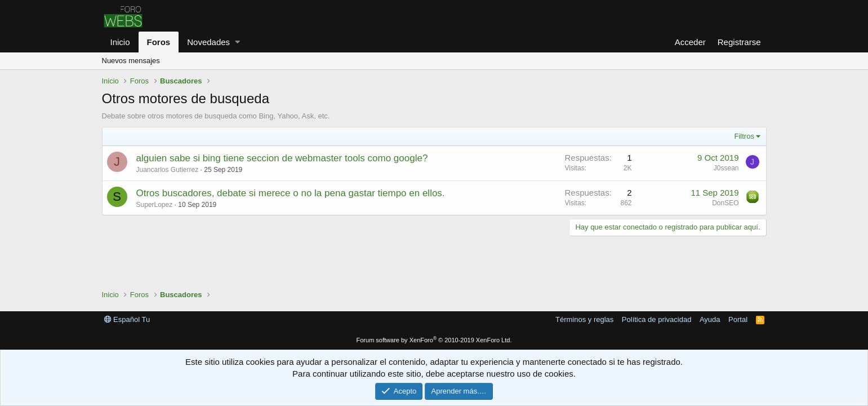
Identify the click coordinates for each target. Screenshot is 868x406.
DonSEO (725, 203)
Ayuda (710, 319)
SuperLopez (155, 205)
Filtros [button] (744, 136)
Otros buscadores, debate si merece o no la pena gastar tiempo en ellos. (291, 193)
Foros (159, 42)
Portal (738, 319)
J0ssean (726, 168)
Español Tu (127, 319)
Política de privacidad (657, 319)
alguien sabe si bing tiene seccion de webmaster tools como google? (282, 158)
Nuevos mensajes (131, 61)
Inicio (120, 42)
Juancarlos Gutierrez (168, 170)
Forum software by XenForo (434, 340)
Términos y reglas (584, 319)
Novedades (208, 42)
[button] (237, 42)
